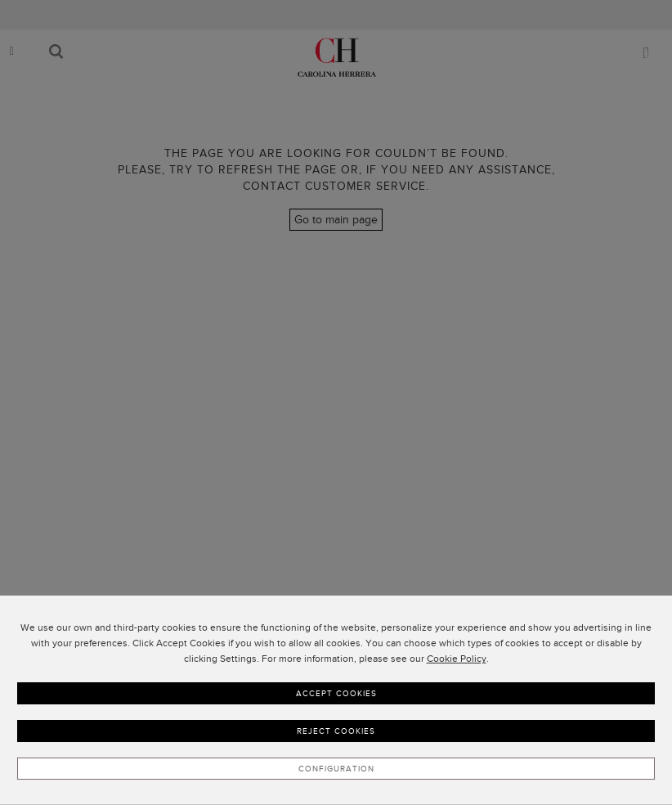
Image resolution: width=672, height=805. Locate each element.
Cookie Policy (457, 659)
